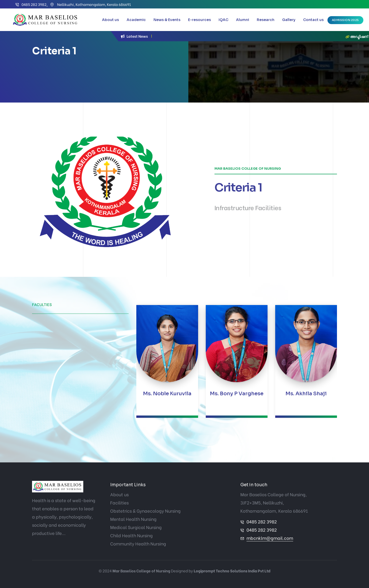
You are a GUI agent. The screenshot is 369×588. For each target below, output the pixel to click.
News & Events (167, 20)
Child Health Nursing (131, 535)
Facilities (119, 503)
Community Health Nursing (138, 544)
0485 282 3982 (34, 4)
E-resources (199, 20)
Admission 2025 (345, 20)
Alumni (243, 20)
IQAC (223, 20)
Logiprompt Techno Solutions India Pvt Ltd (232, 571)
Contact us (313, 20)
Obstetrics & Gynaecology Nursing (145, 511)
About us (110, 20)
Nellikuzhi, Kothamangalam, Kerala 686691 (94, 4)
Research (266, 20)
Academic (136, 20)
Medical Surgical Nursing (136, 527)
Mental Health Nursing (133, 519)
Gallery (289, 20)
